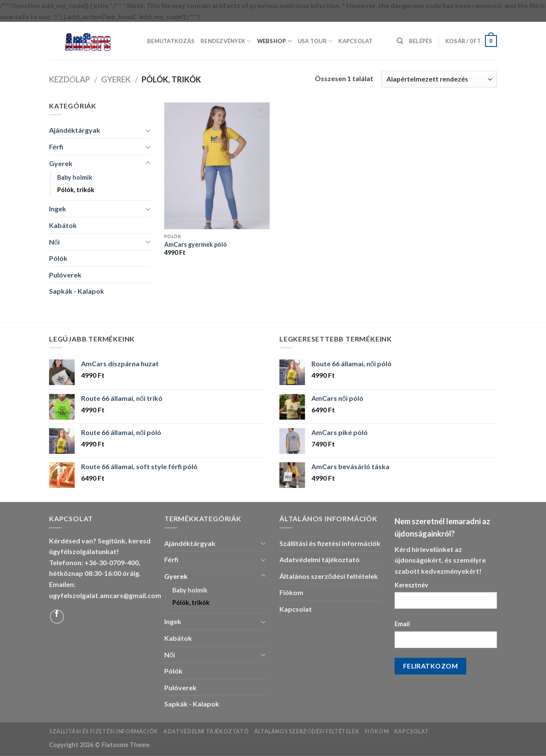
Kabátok (63, 225)
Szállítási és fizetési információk (330, 543)
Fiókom (291, 592)
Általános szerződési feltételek (329, 576)
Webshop (274, 41)
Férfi (56, 147)
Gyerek (116, 79)
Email (402, 624)
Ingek (58, 209)
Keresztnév (411, 585)
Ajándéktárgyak (75, 130)
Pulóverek (65, 275)
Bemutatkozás (171, 41)
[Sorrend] (439, 79)
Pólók (58, 258)
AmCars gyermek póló (196, 244)
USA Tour (315, 41)
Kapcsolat (355, 41)
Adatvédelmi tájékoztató (319, 559)
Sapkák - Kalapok (77, 291)
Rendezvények (226, 41)
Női (54, 242)
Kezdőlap (70, 79)
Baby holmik (75, 177)
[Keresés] (400, 41)
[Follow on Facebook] (57, 617)
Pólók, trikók (76, 190)
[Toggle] (148, 130)
